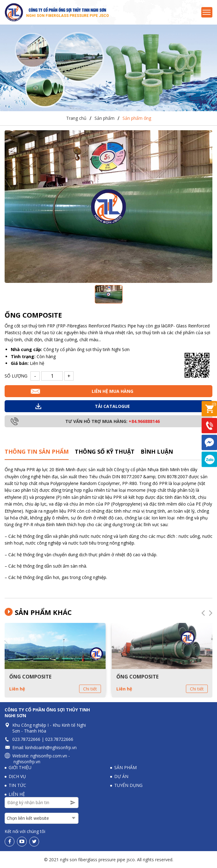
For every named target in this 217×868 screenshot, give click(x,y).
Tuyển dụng (128, 785)
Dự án (121, 776)
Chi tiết (90, 689)
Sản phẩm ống (137, 118)
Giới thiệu (20, 767)
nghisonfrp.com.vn (49, 756)
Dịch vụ (17, 776)
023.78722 (23, 739)
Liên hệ (17, 689)
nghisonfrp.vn (27, 762)
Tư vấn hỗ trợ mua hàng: (113, 422)
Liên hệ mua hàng (113, 391)
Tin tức (17, 785)
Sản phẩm (104, 118)
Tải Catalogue (112, 407)
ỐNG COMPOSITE (30, 677)
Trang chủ (76, 118)
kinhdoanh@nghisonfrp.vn (51, 747)
